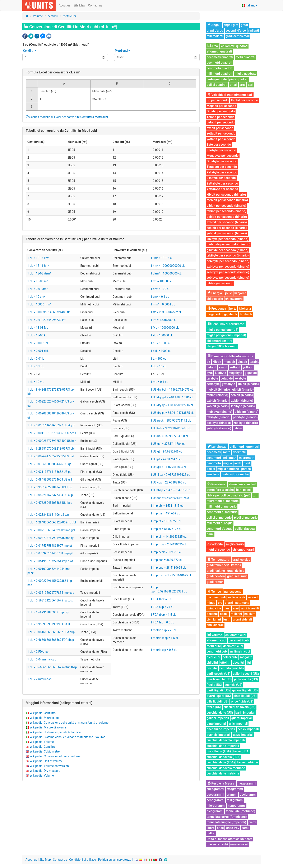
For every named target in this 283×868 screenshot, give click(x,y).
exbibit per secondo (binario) (227, 222)
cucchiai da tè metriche (223, 773)
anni (236, 608)
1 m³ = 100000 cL (162, 281)
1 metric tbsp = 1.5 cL (165, 638)
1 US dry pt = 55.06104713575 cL (172, 413)
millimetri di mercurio (222, 506)
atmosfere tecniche (220, 490)
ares (243, 85)
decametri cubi (239, 640)
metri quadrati (245, 57)
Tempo (214, 592)
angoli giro (231, 25)
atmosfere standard (242, 484)
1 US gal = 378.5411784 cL (168, 444)
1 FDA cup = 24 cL (162, 607)
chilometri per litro (220, 341)
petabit (212, 367)
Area (213, 46)
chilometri (237, 447)
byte (210, 373)
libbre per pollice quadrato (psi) (229, 495)
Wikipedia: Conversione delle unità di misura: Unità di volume (69, 723)
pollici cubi (230, 657)
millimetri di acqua (220, 523)
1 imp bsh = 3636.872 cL (166, 560)
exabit (223, 367)
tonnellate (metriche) (240, 811)
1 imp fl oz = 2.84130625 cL (168, 544)
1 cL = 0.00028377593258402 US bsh (52, 441)
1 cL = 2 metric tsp (39, 679)
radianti (254, 31)
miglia (228, 463)
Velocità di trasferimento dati (230, 95)
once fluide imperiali (221, 729)
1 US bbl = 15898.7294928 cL (170, 436)
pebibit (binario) (242, 395)
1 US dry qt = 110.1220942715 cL (172, 405)
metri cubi (69, 16)
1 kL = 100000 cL (162, 335)
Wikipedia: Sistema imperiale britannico (55, 732)
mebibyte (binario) (220, 412)
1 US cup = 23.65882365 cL (168, 482)
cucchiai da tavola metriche (226, 768)
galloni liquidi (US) (245, 690)
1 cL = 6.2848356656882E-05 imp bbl (52, 522)
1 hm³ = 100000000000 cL (168, 266)
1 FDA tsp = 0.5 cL (162, 622)
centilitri (53, 16)
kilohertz (245, 309)
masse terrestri (217, 844)
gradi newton (216, 576)
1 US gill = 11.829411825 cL (169, 467)
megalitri (246, 657)
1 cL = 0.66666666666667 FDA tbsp (51, 640)
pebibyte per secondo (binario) (228, 261)
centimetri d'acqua (220, 529)
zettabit (235, 367)
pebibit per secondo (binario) (227, 217)
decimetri (239, 452)
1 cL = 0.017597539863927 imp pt (50, 546)
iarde (238, 463)
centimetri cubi (217, 651)
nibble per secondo (220, 283)
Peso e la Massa (221, 783)
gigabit (242, 362)
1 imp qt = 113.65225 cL (166, 521)
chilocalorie (215, 299)
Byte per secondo (219, 145)
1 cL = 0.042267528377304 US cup (50, 495)
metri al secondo (218, 550)
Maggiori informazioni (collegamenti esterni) (59, 703)
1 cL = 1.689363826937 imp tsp (48, 612)
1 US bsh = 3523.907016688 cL (171, 428)
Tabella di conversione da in (61, 131)
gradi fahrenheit (218, 565)
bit (208, 362)
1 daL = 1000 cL (161, 351)
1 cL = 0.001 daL (38, 351)
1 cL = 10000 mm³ (39, 304)
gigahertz (231, 314)
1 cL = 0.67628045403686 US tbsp (50, 503)
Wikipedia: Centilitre (43, 747)
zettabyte (213, 384)
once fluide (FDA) (219, 751)
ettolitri (225, 663)
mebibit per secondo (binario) (227, 200)
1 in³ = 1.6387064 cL (164, 320)
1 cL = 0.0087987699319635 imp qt (50, 538)
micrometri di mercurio (223, 501)
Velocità (215, 544)
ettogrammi (235, 789)
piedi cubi (214, 657)
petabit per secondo (221, 122)
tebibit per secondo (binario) (227, 211)
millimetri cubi (240, 651)
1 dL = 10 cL (158, 366)
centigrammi (216, 800)
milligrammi (235, 800)
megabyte (235, 373)
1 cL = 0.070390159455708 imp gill (50, 553)
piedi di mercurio (246, 518)
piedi (247, 463)
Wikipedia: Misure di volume (48, 727)
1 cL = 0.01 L (36, 359)
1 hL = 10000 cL (161, 343)
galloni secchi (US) (246, 674)
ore (220, 603)
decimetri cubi (233, 646)
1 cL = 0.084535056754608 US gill (50, 480)
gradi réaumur (237, 576)
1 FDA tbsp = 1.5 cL (163, 615)
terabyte (212, 378)
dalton (211, 833)
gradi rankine (216, 571)
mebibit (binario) (218, 390)
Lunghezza (217, 447)
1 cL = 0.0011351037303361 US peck (52, 433)
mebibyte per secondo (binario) (229, 244)
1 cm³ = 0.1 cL (160, 297)
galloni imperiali (218, 718)
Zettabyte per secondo (222, 183)
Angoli (214, 25)
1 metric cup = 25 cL (164, 630)
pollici (211, 469)
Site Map (79, 5)
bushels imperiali (219, 735)
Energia (215, 293)
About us (65, 5)
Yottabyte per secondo (222, 189)
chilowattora (234, 299)
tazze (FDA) (241, 751)
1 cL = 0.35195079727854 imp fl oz (50, 561)
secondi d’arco (236, 31)
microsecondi (216, 597)
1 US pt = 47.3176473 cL (166, 459)
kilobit (217, 362)
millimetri (230, 458)
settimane (242, 603)
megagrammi (247, 783)
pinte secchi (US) (246, 679)
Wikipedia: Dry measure (45, 771)
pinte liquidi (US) (245, 696)
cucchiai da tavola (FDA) (224, 757)
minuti (211, 603)
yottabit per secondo (221, 139)
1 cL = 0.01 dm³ (38, 289)
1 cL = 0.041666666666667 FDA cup (51, 632)
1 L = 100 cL (158, 359)
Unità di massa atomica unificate (230, 839)
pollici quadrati (217, 85)
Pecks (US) (214, 685)
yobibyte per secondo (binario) (228, 278)
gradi (244, 25)
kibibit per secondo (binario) (226, 195)
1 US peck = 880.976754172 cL (171, 421)
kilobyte (221, 373)
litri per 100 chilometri (222, 346)
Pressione (217, 484)
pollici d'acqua (245, 529)
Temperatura (218, 560)
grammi (232, 795)
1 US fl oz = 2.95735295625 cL (170, 475)
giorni (229, 603)
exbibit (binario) (218, 401)
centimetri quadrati (220, 68)
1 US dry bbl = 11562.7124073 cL (172, 390)
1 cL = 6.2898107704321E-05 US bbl (51, 449)
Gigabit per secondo (221, 111)
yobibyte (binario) (219, 428)
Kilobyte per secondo (221, 150)
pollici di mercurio (219, 518)
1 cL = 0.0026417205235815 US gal (51, 456)
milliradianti (215, 36)
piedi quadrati (239, 79)
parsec (246, 469)
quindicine (214, 608)
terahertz (246, 314)
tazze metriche (248, 762)
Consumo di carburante (226, 324)
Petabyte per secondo (222, 172)
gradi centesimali (238, 36)
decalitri (238, 663)
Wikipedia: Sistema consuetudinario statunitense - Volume (67, 737)
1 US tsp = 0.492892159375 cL (170, 498)
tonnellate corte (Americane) (227, 817)
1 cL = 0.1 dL (36, 366)
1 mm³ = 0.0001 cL (163, 304)
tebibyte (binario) (219, 417)
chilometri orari (243, 550)
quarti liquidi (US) (219, 696)
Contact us (95, 5)
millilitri (238, 668)
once (220, 828)
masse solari (239, 844)
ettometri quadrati (219, 51)
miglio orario (235, 544)
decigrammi (248, 795)
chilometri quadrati (234, 46)
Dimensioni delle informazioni (230, 356)
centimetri (214, 458)
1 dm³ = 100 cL (160, 289)
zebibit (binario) (242, 401)
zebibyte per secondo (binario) (228, 272)
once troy (233, 828)
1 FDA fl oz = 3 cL (162, 599)
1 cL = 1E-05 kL (37, 335)
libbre (211, 828)
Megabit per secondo (222, 106)
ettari (233, 85)
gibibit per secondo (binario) (226, 206)
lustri (227, 619)
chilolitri (212, 663)
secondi (253, 597)
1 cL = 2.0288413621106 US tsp (48, 515)
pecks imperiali (248, 729)
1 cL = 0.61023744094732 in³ (46, 320)
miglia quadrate (246, 74)
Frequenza (217, 309)
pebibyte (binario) (245, 417)
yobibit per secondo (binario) (227, 233)
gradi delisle (236, 571)
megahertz (214, 314)
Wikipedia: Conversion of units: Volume (55, 756)
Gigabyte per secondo (222, 161)
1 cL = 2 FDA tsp (38, 652)
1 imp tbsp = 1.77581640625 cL (171, 575)
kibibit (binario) (248, 384)
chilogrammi (215, 789)
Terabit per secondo (221, 117)
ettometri (253, 447)
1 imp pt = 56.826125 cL (166, 529)
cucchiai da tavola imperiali (226, 740)
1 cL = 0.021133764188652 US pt (49, 472)
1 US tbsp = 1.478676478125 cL (171, 490)
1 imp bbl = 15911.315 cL (167, 506)
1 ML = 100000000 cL (165, 328)
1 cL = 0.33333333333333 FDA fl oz (51, 624)
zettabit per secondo (221, 133)
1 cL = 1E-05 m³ (38, 281)
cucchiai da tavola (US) (240, 707)
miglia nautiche (228, 469)
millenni (236, 614)
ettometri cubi (217, 640)
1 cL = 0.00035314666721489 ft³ (49, 312)
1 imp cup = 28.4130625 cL (168, 568)
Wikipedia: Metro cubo (44, 718)
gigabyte (251, 373)
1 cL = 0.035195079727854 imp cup (51, 593)
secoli (224, 614)
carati (246, 828)
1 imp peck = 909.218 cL (166, 552)
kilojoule (240, 293)
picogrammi (215, 811)
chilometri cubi (236, 635)
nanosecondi (233, 592)
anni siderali (215, 625)
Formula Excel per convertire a (53, 72)
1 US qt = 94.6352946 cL (166, 451)
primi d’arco (215, 31)
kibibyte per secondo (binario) (228, 239)
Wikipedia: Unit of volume (46, 761)
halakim (250, 614)
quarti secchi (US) (219, 679)
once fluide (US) (242, 701)
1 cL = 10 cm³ (36, 297)
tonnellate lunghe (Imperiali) (226, 822)
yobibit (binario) (218, 406)
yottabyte (229, 384)
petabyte (227, 378)
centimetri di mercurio (222, 512)
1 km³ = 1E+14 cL (162, 258)
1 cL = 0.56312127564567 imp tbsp (50, 600)
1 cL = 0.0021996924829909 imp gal (51, 530)
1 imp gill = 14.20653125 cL (168, 537)
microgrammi (216, 806)
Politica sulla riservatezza (115, 860)
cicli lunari (214, 619)
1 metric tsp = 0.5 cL (164, 650)
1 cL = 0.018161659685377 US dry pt (51, 425)
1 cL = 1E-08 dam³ (39, 273)
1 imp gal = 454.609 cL (165, 513)
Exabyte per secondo (221, 178)
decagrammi (215, 795)
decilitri (212, 668)
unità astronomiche (235, 474)
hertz (233, 309)
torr (255, 495)
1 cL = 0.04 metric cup (42, 659)
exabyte (241, 378)
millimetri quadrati (220, 74)
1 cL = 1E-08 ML (38, 328)
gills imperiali (238, 724)
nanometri (214, 463)
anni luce (213, 474)
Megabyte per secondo (223, 156)
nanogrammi (237, 806)
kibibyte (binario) (243, 406)
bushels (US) (233, 685)
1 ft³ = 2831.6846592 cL (166, 312)
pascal (248, 490)
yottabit (248, 367)
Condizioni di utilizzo (83, 860)
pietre (252, 822)
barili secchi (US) (219, 674)
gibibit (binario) (243, 390)
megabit (229, 362)
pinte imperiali (217, 724)
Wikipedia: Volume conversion (49, 766)
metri (227, 452)
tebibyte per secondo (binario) (228, 255)
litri (249, 663)
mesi (227, 608)
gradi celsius (241, 560)
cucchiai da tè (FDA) (221, 762)
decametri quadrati (220, 57)
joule (228, 293)
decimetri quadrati (219, 63)
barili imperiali (245, 713)
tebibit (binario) (217, 395)
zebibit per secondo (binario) (227, 228)
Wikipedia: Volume (42, 742)
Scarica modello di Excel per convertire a (67, 117)
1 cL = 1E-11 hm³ (38, 266)
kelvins (236, 565)
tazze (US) (214, 707)
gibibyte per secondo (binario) (228, 250)
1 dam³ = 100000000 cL (166, 273)
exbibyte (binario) (219, 423)
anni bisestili (250, 608)
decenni (212, 614)
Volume (38, 16)
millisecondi (236, 597)
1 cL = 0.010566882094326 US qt (49, 464)
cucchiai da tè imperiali (223, 746)
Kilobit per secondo (245, 100)
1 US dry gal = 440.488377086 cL (172, 397)
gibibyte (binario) (247, 412)
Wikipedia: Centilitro (43, 713)
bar (238, 490)
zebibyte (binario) (246, 423)
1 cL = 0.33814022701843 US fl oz (50, 487)
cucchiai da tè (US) (220, 713)
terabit (254, 362)
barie (210, 534)
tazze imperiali (243, 735)
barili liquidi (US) (218, 690)
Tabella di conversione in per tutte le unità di (75, 239)
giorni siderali (242, 619)
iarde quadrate (217, 79)
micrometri (247, 458)
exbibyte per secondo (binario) (228, 267)
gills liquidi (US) (218, 701)
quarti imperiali (242, 718)
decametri (214, 452)
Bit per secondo (218, 100)
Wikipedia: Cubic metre (45, 751)
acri (250, 85)
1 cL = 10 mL (36, 382)
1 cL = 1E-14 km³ (38, 258)
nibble (238, 428)
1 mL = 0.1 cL (159, 382)
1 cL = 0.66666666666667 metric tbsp (52, 667)
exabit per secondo (220, 128)
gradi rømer (215, 582)
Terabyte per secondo (222, 167)
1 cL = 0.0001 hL (38, 343)
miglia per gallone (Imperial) (226, 335)
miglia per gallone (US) (223, 330)
